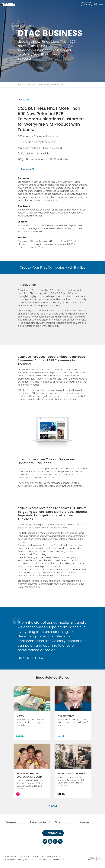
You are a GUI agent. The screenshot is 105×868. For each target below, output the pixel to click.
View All (53, 806)
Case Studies (44, 85)
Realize (80, 267)
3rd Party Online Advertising (52, 856)
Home (21, 85)
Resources (31, 85)
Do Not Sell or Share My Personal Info (20, 859)
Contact (87, 4)
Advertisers (10, 822)
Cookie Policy (11, 856)
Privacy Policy (58, 859)
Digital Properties (37, 822)
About (57, 822)
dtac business (25, 182)
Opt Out (35, 856)
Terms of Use (24, 856)
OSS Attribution (44, 859)
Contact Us (53, 832)
